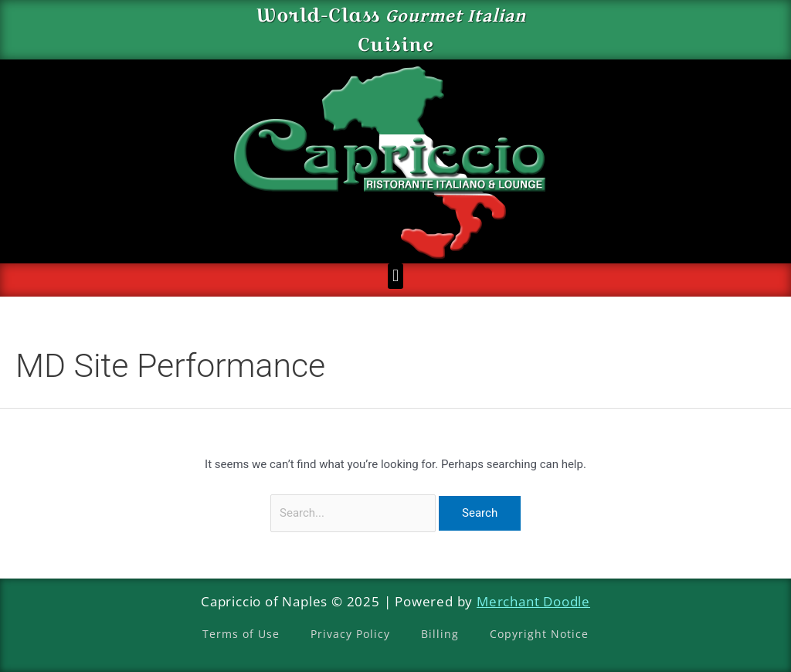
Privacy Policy (350, 634)
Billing (440, 634)
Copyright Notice (539, 634)
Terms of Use (241, 634)
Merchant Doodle (533, 601)
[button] (395, 276)
